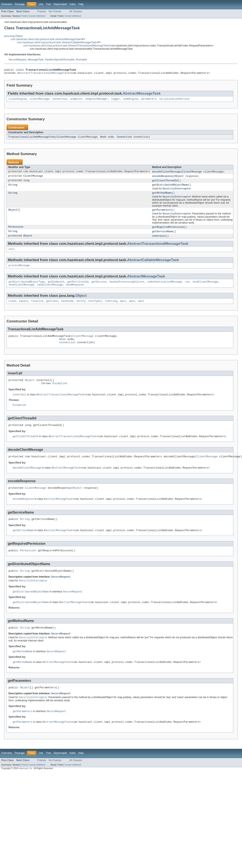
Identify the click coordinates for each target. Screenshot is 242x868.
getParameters (162, 214)
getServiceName (163, 236)
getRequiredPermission (168, 232)
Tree (48, 4)
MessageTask (36, 60)
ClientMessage (66, 139)
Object (179, 178)
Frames (42, 11)
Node (103, 139)
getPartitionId (78, 288)
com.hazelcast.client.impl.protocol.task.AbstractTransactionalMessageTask (66, 46)
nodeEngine (131, 101)
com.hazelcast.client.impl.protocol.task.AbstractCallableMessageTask (57, 42)
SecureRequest (17, 60)
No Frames (55, 11)
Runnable (81, 60)
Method (41, 16)
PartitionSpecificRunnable (60, 60)
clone (12, 308)
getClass (52, 308)
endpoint (76, 101)
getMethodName (162, 196)
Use (41, 4)
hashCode (67, 308)
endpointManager (97, 101)
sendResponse (75, 291)
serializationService (174, 101)
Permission (16, 232)
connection (60, 101)
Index (73, 4)
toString (111, 308)
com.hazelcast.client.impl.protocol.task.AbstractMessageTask (46, 39)
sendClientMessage (205, 288)
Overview (7, 4)
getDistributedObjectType (27, 288)
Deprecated (60, 4)
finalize (37, 308)
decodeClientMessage (166, 174)
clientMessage (39, 101)
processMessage (19, 271)
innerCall (159, 241)
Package (20, 4)
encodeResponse (163, 178)
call (11, 255)
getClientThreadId (165, 183)
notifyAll (95, 308)
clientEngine (17, 101)
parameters (149, 101)
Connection (124, 139)
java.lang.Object (13, 36)
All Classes (76, 11)
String (13, 188)
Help (81, 4)
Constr (32, 16)
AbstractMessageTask (142, 95)
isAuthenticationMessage (164, 288)
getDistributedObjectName (170, 188)
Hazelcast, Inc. (26, 788)
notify (81, 308)
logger (115, 101)
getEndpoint (56, 288)
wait (123, 308)
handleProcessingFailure (127, 288)
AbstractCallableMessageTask (153, 265)
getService (99, 288)
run (187, 288)
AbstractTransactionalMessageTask (43, 74)
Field (24, 16)
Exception (60, 393)
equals (24, 308)
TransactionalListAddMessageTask (32, 139)
